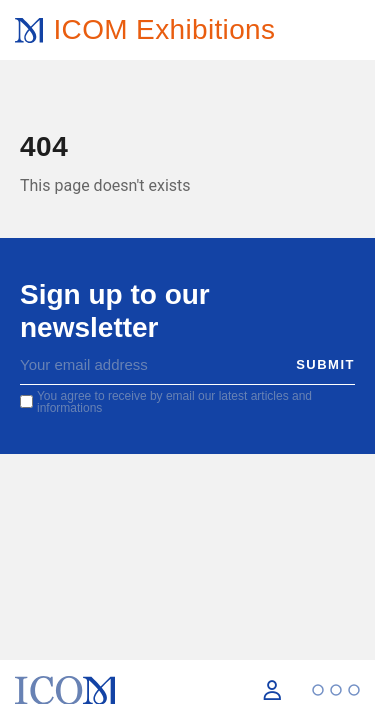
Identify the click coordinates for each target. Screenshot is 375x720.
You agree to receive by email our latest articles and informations (174, 402)
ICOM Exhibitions (164, 29)
